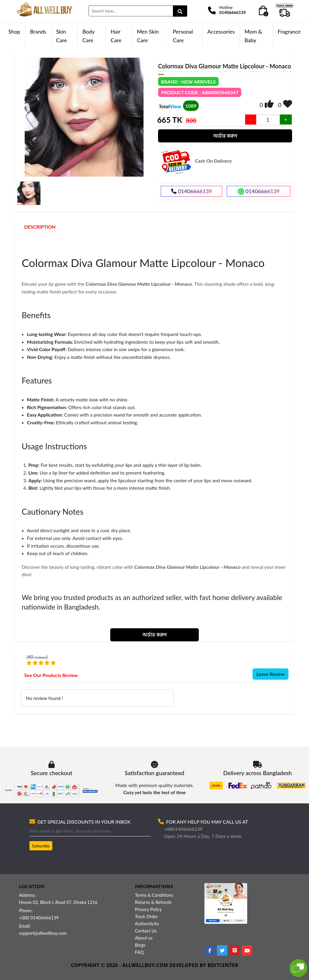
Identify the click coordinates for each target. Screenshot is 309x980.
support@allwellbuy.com (43, 933)
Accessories (221, 32)
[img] (269, 104)
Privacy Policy (148, 909)
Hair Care (116, 36)
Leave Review (271, 674)
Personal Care (183, 36)
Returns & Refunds (153, 902)
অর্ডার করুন (225, 136)
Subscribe (41, 846)
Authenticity (147, 924)
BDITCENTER (223, 965)
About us (144, 938)
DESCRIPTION (40, 227)
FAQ (139, 952)
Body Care (88, 36)
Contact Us (146, 931)
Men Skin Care (148, 36)
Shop (14, 32)
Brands (38, 32)
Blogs (140, 945)
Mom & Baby (253, 36)
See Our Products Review (51, 675)
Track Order (146, 916)
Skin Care (62, 36)
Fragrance (289, 32)
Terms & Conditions (154, 895)
